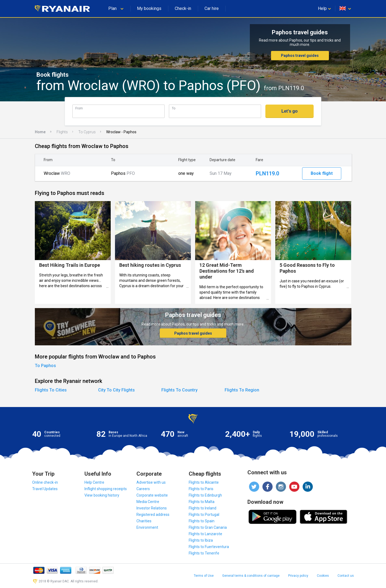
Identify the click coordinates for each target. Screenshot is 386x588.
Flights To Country (179, 390)
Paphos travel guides (300, 56)
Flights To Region (242, 390)
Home (40, 132)
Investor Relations (152, 508)
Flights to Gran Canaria (208, 527)
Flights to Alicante (204, 482)
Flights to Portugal (204, 515)
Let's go (290, 111)
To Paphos (45, 366)
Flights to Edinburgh (205, 495)
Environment (147, 527)
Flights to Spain (202, 521)
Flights (62, 132)
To (174, 108)
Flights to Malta (202, 502)
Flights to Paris (201, 489)
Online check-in (45, 482)
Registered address (153, 515)
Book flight (322, 173)
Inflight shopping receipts (106, 489)
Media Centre (148, 502)
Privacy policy (298, 576)
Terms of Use (204, 576)
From (79, 108)
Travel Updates (45, 489)
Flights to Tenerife (204, 553)
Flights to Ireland (203, 508)
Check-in (183, 8)
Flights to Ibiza (201, 540)
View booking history (102, 495)
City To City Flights (116, 390)
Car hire (212, 8)
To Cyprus (87, 132)
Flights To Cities (51, 390)
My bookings (149, 8)
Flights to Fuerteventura (209, 547)
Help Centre (94, 482)
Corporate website (152, 495)
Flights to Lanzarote (205, 534)
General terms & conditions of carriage (251, 576)
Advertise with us (151, 482)
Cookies (323, 576)
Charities (144, 521)
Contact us (346, 576)
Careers (143, 489)
